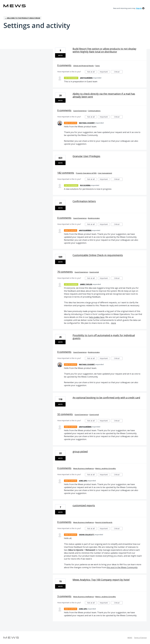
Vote (60, 55)
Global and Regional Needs (83, 66)
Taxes (97, 66)
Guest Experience (80, 111)
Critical (118, 72)
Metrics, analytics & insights (106, 468)
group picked (80, 452)
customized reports (84, 505)
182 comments (66, 173)
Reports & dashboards (104, 522)
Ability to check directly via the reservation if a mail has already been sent (104, 95)
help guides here (97, 317)
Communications (94, 111)
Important (105, 72)
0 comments (64, 65)
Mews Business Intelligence (84, 468)
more (113, 323)
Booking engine (94, 218)
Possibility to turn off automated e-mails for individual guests (104, 337)
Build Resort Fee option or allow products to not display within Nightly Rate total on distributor (104, 50)
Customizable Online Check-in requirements (98, 255)
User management (105, 173)
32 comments (65, 414)
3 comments (64, 596)
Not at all (92, 72)
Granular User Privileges (86, 156)
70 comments (65, 272)
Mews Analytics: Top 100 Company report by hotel (101, 580)
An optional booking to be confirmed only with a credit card (106, 398)
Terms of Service (140, 638)
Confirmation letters (84, 201)
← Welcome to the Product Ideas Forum (23, 18)
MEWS (130, 638)
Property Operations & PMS (86, 173)
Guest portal (94, 272)
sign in (139, 8)
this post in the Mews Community (122, 567)
